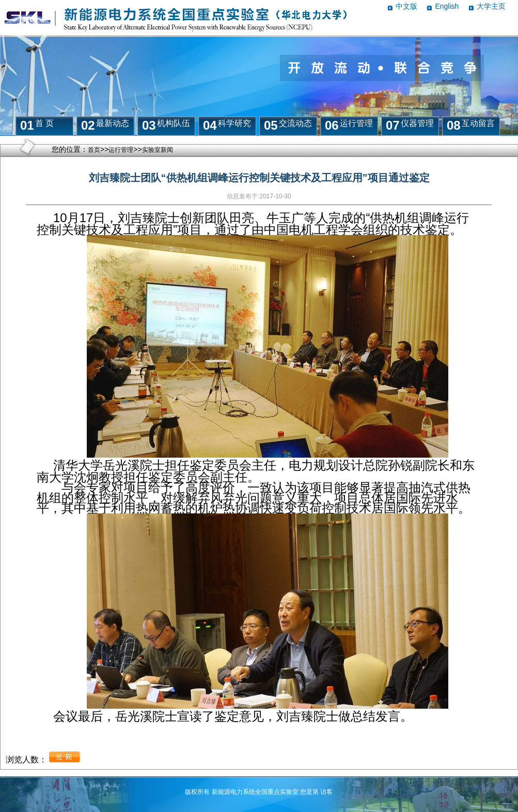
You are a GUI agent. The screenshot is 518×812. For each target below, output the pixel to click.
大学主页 (491, 6)
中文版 (406, 6)
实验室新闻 (158, 150)
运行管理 (121, 150)
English (447, 6)
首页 (94, 150)
